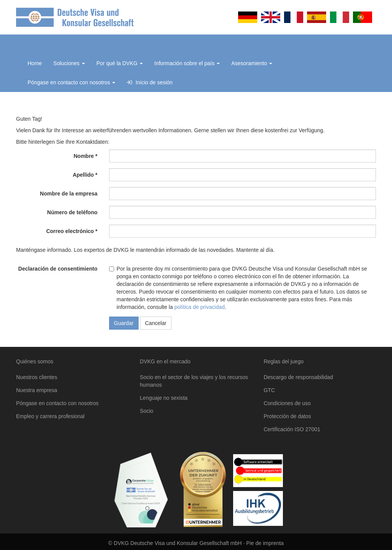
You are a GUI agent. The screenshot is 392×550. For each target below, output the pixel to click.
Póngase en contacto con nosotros (71, 82)
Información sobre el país (187, 63)
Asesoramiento (252, 63)
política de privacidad (199, 307)
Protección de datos (287, 416)
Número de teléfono (72, 212)
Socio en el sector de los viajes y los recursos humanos (194, 381)
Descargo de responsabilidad (298, 377)
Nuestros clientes (37, 377)
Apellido (83, 175)
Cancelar (156, 323)
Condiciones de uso (287, 403)
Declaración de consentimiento (58, 269)
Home (35, 63)
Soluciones (69, 63)
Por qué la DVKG (120, 63)
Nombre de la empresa (69, 194)
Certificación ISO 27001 (292, 429)
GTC (269, 390)
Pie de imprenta (265, 543)
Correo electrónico (70, 231)
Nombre (84, 156)
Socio (146, 411)
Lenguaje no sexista (164, 398)
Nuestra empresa (37, 390)
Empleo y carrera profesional (50, 416)
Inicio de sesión (149, 82)
